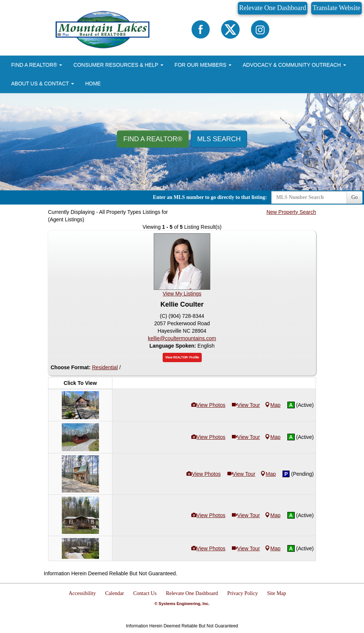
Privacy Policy (243, 593)
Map (273, 405)
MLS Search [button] (219, 139)
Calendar (115, 593)
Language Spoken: (173, 346)
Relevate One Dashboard (273, 8)
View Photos (208, 405)
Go (355, 197)
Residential (105, 367)
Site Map (277, 593)
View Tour (246, 405)
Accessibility (82, 593)
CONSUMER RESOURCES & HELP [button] (118, 65)
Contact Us (145, 593)
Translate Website (336, 8)
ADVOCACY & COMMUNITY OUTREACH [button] (294, 65)
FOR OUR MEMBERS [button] (203, 65)
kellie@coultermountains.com (182, 338)
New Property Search (291, 212)
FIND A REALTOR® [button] (37, 65)
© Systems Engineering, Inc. (182, 604)
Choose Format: (71, 367)
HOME (93, 83)
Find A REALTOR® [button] (153, 139)
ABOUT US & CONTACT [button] (43, 83)
